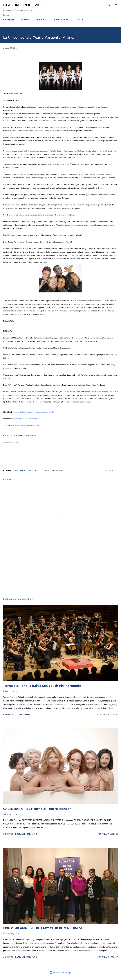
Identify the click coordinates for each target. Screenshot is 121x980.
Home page (9, 19)
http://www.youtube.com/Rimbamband (25, 425)
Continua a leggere (108, 715)
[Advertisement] (60, 570)
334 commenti (22, 715)
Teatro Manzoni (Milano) (50, 471)
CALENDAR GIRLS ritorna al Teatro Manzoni (38, 809)
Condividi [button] (110, 471)
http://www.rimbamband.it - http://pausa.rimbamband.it (34, 412)
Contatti (79, 19)
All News (25, 19)
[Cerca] (110, 5)
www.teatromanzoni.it (11, 442)
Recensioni (41, 19)
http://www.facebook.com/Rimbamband (26, 419)
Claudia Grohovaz (22, 5)
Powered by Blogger (61, 972)
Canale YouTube (60, 19)
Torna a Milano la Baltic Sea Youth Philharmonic (42, 686)
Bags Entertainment (25, 471)
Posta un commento (26, 834)
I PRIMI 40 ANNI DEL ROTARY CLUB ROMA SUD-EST (43, 928)
